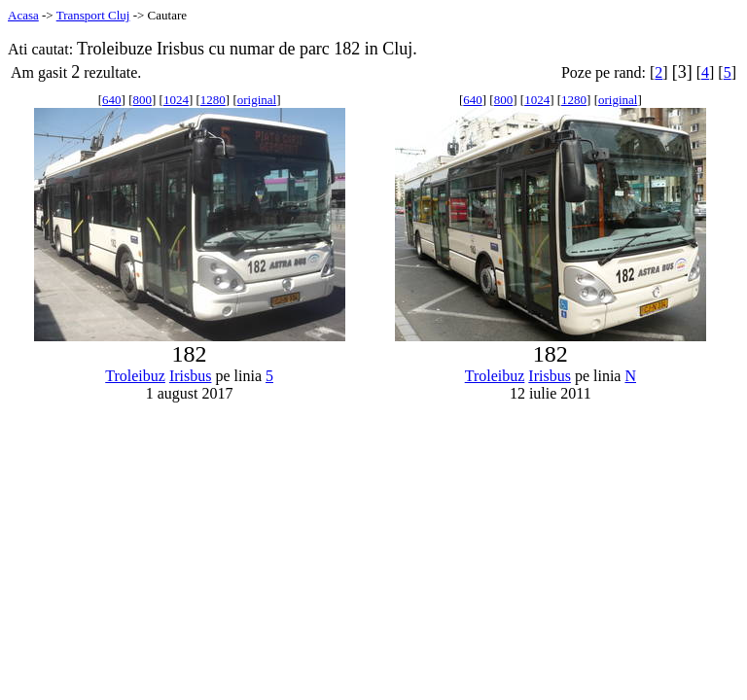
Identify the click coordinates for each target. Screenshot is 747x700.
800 (142, 100)
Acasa (23, 15)
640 (112, 100)
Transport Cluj (93, 15)
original (257, 100)
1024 (176, 100)
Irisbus (191, 376)
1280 (213, 100)
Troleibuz (135, 376)
